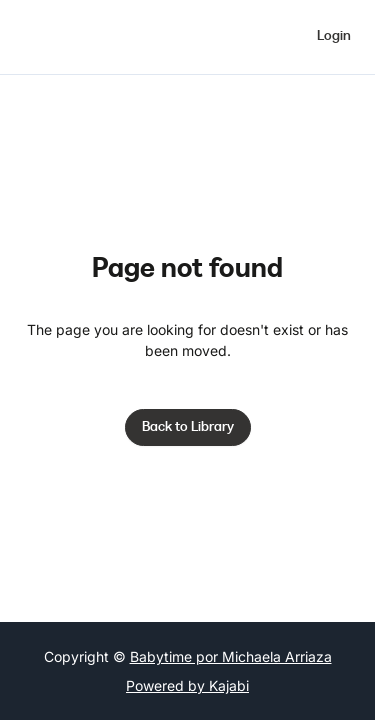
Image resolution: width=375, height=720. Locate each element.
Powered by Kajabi (187, 685)
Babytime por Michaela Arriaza (231, 656)
